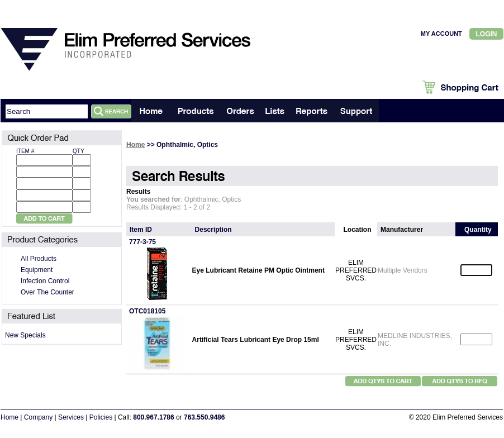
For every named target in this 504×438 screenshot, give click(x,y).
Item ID (141, 230)
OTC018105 (147, 311)
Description (213, 230)
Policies (101, 417)
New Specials (25, 335)
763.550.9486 (204, 417)
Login (487, 34)
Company (38, 417)
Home (135, 145)
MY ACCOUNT (441, 34)
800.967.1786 (153, 417)
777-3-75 (142, 242)
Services (71, 417)
